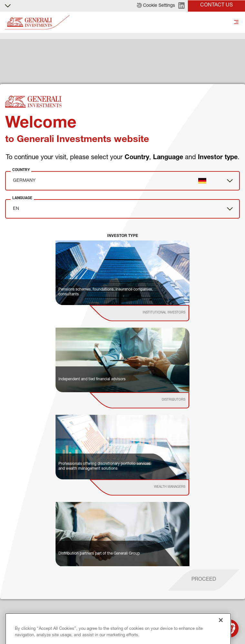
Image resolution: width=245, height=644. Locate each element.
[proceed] (204, 580)
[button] (156, 6)
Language (22, 198)
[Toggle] (236, 22)
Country (21, 170)
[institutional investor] (149, 313)
